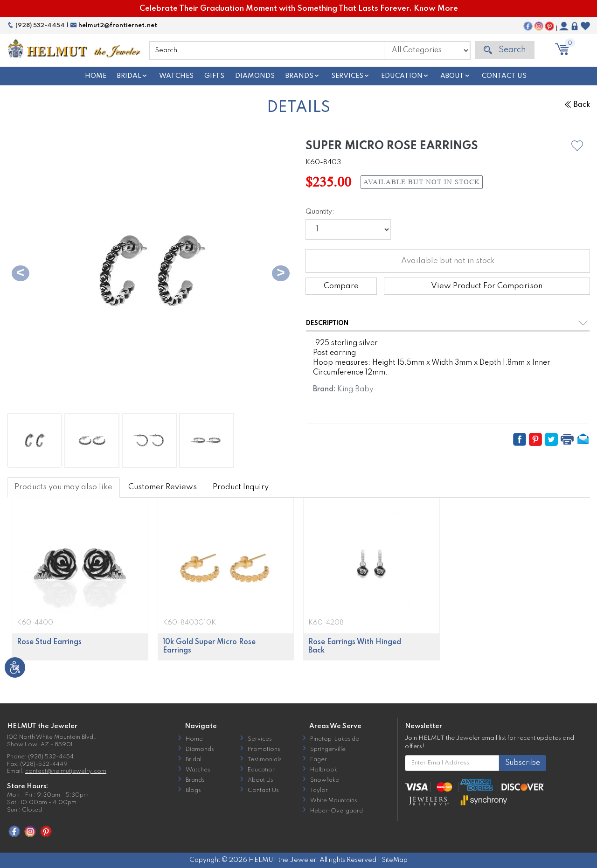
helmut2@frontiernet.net (114, 25)
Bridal (129, 76)
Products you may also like (63, 487)
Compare (341, 286)
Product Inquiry (241, 487)
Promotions (264, 750)
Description (327, 323)
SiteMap (395, 860)
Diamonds (255, 76)
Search (505, 50)
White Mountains (333, 801)
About (452, 76)
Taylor (319, 791)
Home (96, 76)
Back (577, 105)
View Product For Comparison (487, 286)
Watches (176, 76)
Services (347, 76)
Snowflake (325, 780)
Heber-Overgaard (337, 811)
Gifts (214, 76)
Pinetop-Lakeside (335, 739)
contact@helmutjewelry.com (66, 771)
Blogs (193, 791)
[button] (577, 146)
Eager (319, 760)
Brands (299, 76)
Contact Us (504, 76)
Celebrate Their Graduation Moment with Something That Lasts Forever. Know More (299, 9)
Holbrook (324, 770)
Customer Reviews (163, 487)
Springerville (328, 750)
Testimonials (264, 760)
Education (402, 76)
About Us (260, 780)
